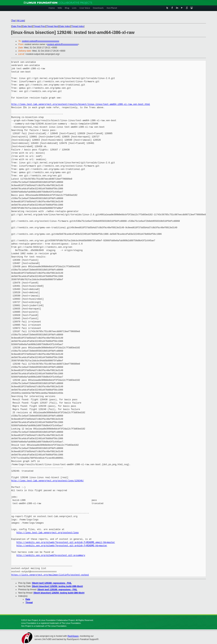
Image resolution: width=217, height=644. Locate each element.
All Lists (21, 21)
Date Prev (16, 26)
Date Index (65, 26)
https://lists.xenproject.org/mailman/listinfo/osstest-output (50, 575)
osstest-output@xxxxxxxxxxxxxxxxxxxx (41, 41)
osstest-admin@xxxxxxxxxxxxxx (63, 44)
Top (13, 21)
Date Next (27, 26)
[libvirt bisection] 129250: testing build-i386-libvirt (58, 586)
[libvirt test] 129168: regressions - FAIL (52, 583)
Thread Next (52, 26)
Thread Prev (39, 26)
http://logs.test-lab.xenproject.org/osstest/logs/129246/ (47, 481)
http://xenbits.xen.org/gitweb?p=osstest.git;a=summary (51, 555)
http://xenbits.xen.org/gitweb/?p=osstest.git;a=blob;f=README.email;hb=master (66, 542)
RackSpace (73, 636)
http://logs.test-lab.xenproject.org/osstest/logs (48, 533)
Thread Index (78, 26)
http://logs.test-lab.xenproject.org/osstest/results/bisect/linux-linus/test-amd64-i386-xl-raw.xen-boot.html (80, 104)
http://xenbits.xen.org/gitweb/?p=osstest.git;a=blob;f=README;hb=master (62, 546)
